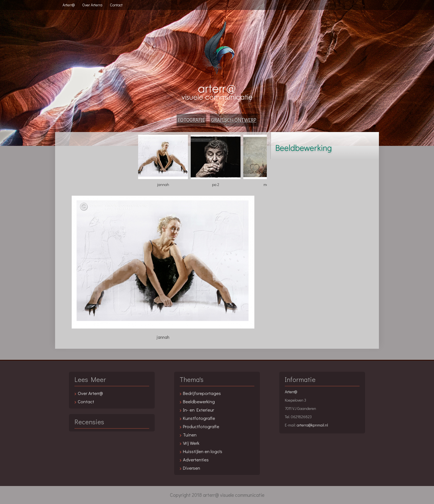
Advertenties (196, 459)
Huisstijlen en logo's (203, 451)
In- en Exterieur (198, 410)
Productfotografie (201, 426)
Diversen (192, 468)
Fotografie (191, 120)
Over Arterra (92, 5)
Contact (116, 5)
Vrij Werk (191, 443)
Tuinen (190, 435)
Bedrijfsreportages (202, 393)
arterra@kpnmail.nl (312, 425)
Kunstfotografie (199, 418)
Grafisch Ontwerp (234, 120)
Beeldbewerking (199, 401)
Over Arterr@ (90, 393)
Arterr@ (69, 5)
